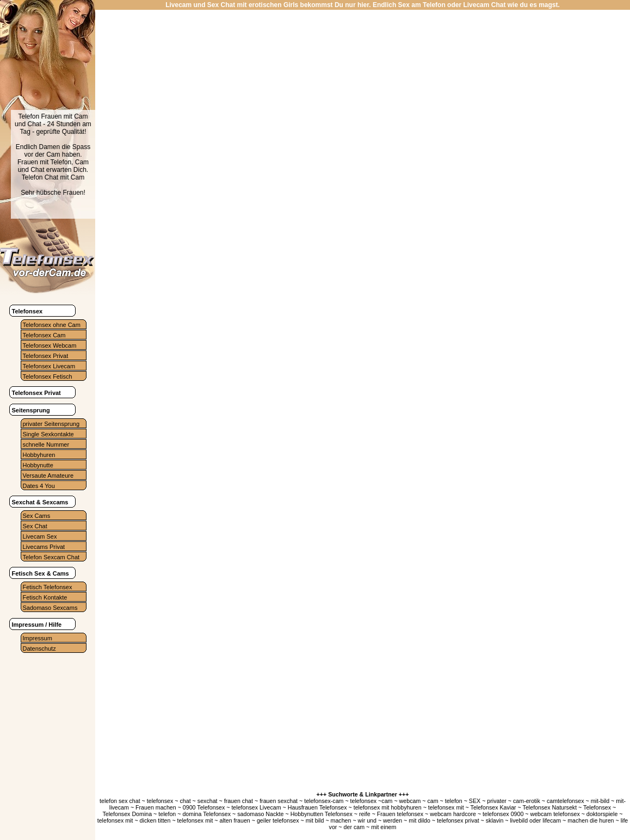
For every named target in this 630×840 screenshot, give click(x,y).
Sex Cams (37, 516)
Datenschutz (39, 648)
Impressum (38, 638)
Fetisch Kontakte (45, 597)
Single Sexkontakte (48, 434)
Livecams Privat (44, 547)
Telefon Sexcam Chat (51, 557)
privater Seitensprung (51, 424)
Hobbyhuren (39, 455)
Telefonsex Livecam (49, 366)
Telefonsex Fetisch (48, 376)
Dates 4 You (39, 486)
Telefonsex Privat (46, 356)
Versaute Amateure (48, 475)
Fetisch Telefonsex (48, 587)
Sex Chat (35, 526)
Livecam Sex (40, 536)
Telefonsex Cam (44, 335)
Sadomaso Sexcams (50, 608)
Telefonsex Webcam (50, 345)
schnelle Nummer (46, 444)
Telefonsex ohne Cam (52, 325)
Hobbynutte (38, 465)
